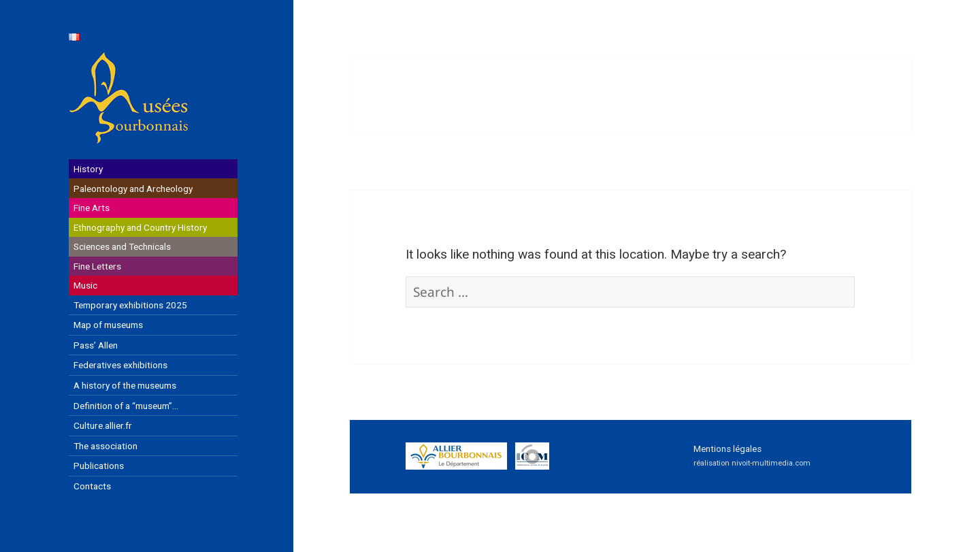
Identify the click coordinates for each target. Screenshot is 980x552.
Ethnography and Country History (140, 227)
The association (105, 446)
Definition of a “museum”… (126, 406)
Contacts (92, 486)
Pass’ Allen (96, 345)
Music (85, 285)
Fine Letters (97, 266)
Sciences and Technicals (122, 246)
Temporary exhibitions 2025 (130, 305)
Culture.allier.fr (103, 425)
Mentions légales (728, 449)
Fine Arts (92, 208)
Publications (99, 466)
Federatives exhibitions (120, 365)
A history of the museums (125, 385)
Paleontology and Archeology (133, 189)
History (88, 169)
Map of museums (108, 325)
